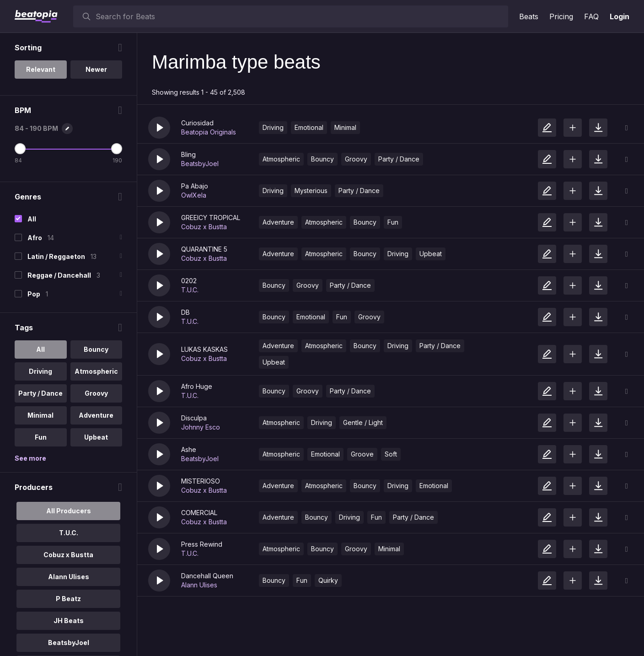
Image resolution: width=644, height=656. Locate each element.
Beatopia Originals (209, 132)
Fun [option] (41, 437)
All (32, 219)
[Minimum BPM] (20, 149)
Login (620, 16)
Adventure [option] (96, 415)
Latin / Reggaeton (56, 256)
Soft (391, 454)
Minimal (345, 127)
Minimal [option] (40, 415)
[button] (159, 128)
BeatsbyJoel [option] (69, 643)
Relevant (41, 69)
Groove (362, 454)
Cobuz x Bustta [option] (68, 555)
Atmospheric (281, 159)
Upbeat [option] (96, 437)
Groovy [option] (96, 393)
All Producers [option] (69, 511)
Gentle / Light (363, 422)
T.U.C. (190, 290)
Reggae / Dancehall (59, 275)
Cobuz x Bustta (204, 227)
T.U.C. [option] (69, 533)
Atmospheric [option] (96, 371)
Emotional (309, 127)
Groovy (356, 159)
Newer (96, 69)
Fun (393, 222)
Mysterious (311, 191)
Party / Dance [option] (40, 393)
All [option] (40, 349)
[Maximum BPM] (117, 149)
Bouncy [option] (96, 349)
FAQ (591, 16)
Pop (34, 294)
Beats (529, 16)
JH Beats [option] (69, 621)
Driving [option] (40, 371)
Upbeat (431, 254)
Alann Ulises (199, 585)
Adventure (278, 222)
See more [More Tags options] (30, 458)
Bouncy (322, 159)
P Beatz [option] (68, 599)
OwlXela (194, 195)
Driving (273, 127)
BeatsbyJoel (200, 164)
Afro (35, 238)
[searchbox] (300, 16)
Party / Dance (399, 159)
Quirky (328, 580)
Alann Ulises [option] (69, 577)
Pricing (561, 16)
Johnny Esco (201, 427)
